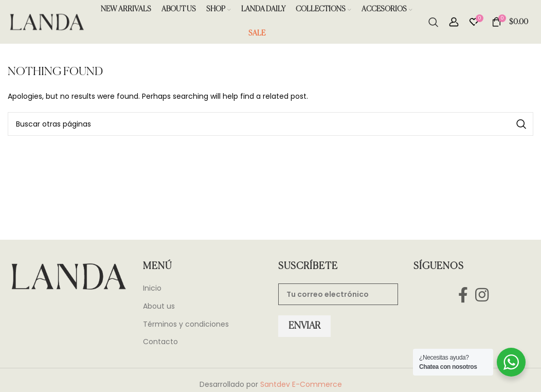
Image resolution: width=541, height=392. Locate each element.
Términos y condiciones (186, 326)
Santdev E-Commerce (301, 387)
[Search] (434, 23)
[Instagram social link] (482, 297)
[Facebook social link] (463, 297)
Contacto (160, 344)
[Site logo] (46, 23)
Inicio (152, 291)
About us (159, 309)
